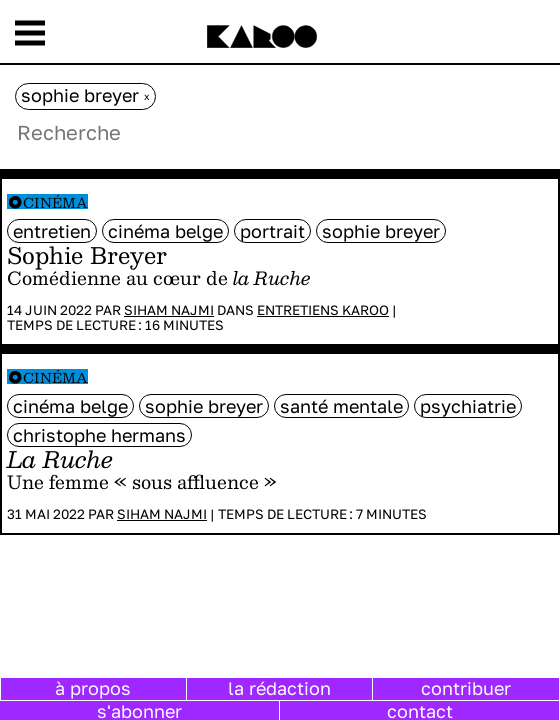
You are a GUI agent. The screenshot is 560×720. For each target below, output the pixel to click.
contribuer (466, 688)
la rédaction (279, 688)
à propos (93, 688)
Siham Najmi (169, 310)
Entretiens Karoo (323, 310)
